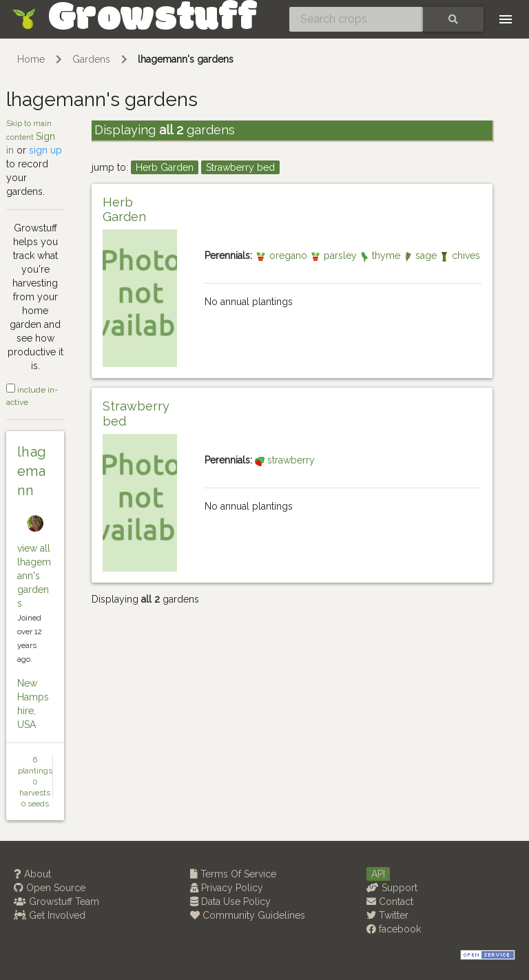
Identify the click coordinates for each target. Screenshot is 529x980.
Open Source (50, 888)
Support (392, 888)
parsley (335, 256)
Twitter (387, 915)
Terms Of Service (233, 874)
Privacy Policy (227, 888)
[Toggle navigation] (506, 19)
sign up (45, 150)
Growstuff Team (56, 901)
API (378, 874)
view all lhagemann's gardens (34, 576)
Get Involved (50, 915)
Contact (390, 901)
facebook (394, 929)
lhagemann (32, 471)
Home (31, 59)
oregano (282, 256)
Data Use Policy (230, 901)
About (32, 874)
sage (421, 256)
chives (460, 256)
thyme (381, 256)
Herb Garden (165, 167)
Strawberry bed (240, 167)
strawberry (285, 460)
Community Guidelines (248, 915)
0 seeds (35, 804)
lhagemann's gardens (186, 59)
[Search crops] (356, 19)
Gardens (91, 59)
